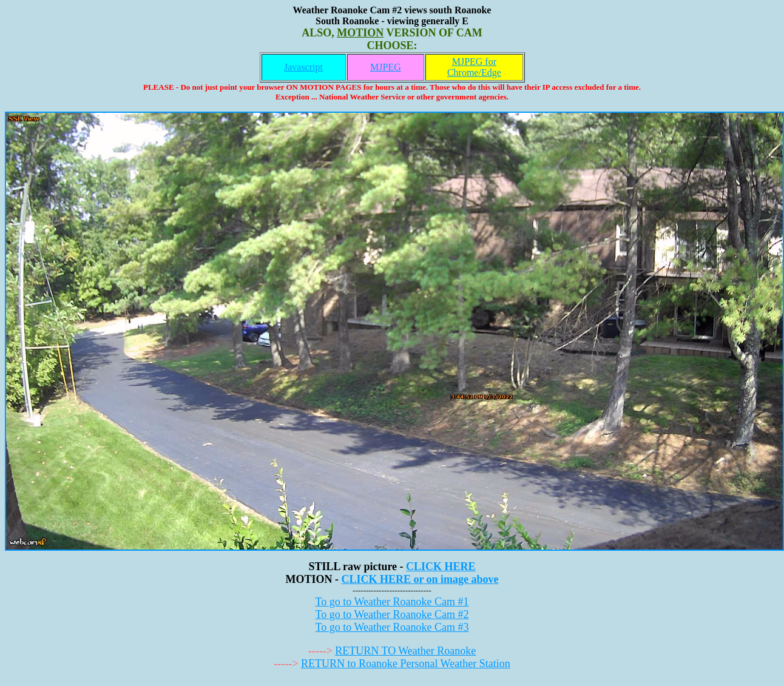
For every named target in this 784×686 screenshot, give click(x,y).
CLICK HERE (441, 567)
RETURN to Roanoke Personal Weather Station (406, 664)
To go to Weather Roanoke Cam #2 (392, 614)
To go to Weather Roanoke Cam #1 (392, 602)
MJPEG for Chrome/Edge (474, 67)
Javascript (303, 67)
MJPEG (386, 67)
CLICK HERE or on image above (420, 579)
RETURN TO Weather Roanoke (405, 651)
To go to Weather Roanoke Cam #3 (392, 627)
